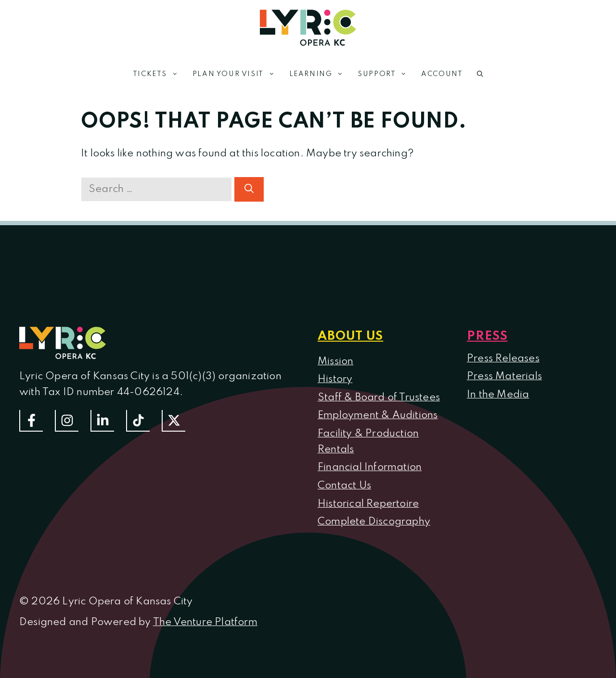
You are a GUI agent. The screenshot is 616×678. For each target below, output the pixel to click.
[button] (480, 74)
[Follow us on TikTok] (138, 421)
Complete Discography (374, 522)
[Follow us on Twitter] (173, 421)
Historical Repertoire (368, 504)
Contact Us (344, 486)
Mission (335, 361)
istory (339, 379)
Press (487, 336)
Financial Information (370, 467)
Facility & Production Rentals (368, 441)
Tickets (159, 74)
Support (386, 74)
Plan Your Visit (237, 74)
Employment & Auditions (378, 415)
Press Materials (504, 376)
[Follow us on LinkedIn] (102, 421)
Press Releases (503, 358)
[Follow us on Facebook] (31, 421)
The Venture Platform (205, 622)
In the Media (498, 395)
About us (350, 336)
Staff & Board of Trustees (379, 397)
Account (442, 74)
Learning (320, 74)
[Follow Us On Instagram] (67, 421)
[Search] (249, 189)
